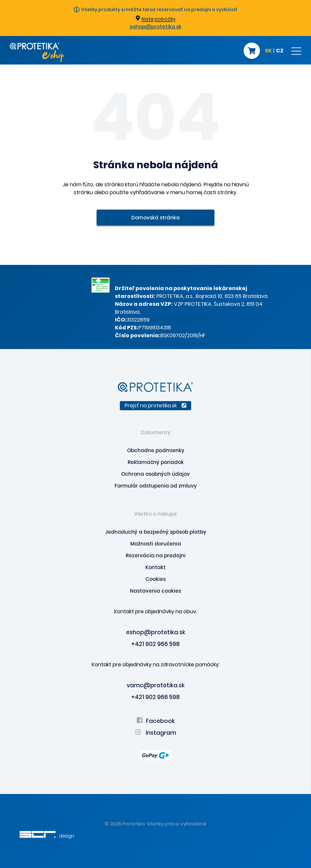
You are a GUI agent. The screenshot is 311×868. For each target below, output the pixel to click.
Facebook (156, 721)
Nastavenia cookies (155, 591)
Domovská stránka (155, 218)
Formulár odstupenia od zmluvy (156, 486)
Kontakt (155, 567)
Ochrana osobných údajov (155, 474)
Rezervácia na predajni (156, 555)
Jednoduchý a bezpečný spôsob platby (156, 532)
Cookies (155, 579)
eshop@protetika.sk (155, 27)
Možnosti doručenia (156, 544)
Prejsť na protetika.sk (155, 406)
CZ (280, 51)
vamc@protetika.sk (156, 685)
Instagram (155, 733)
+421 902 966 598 (155, 644)
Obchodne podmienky (156, 450)
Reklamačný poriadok (156, 462)
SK (268, 51)
